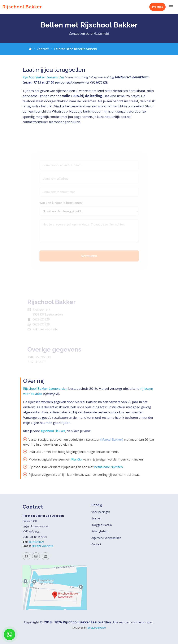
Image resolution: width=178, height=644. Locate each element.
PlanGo (76, 459)
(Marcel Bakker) (112, 440)
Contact (43, 49)
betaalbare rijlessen (109, 467)
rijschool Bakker (53, 431)
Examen (96, 518)
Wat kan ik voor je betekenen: (61, 207)
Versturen (89, 260)
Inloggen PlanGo (102, 525)
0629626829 (36, 542)
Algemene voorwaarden (106, 538)
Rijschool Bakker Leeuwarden (43, 77)
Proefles (157, 7)
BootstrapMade (97, 628)
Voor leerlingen (101, 512)
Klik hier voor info (42, 546)
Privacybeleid (99, 531)
